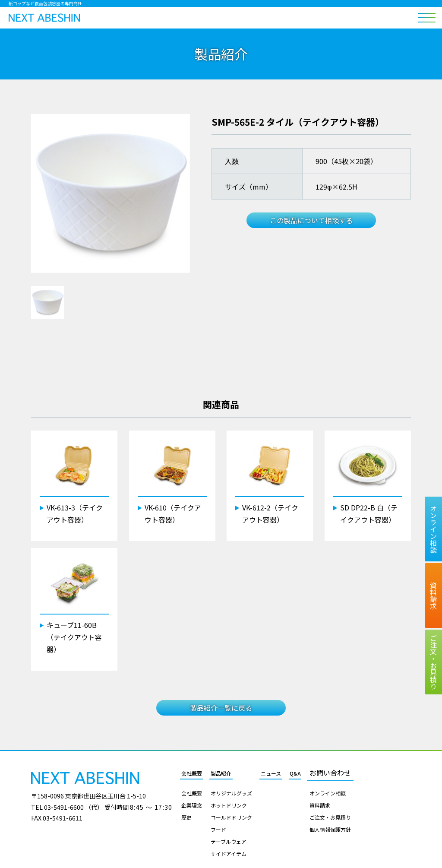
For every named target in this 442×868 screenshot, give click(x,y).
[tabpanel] (110, 193)
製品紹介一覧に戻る (221, 708)
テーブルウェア (229, 842)
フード (218, 830)
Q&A (295, 773)
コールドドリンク (231, 817)
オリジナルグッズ (231, 793)
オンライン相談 (328, 793)
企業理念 (192, 805)
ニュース (271, 773)
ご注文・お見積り (330, 817)
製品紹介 (221, 773)
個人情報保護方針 (330, 830)
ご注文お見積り (433, 662)
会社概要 (192, 773)
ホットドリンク (229, 805)
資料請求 (320, 805)
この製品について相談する (311, 220)
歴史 (186, 817)
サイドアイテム (229, 854)
